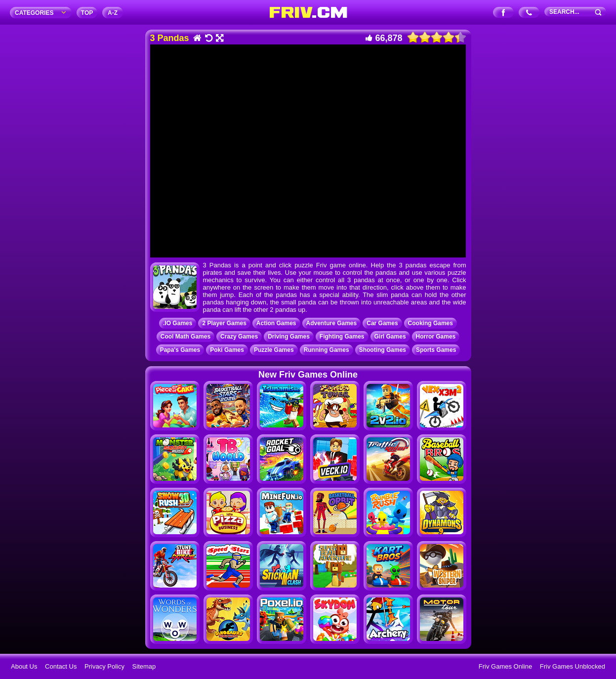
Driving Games (289, 337)
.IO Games (178, 323)
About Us (24, 666)
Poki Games (227, 350)
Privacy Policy (104, 666)
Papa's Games (180, 350)
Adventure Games (332, 323)
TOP (87, 13)
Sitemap (144, 666)
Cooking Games (431, 323)
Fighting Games (342, 337)
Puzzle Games (274, 350)
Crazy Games (239, 337)
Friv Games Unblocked (573, 666)
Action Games (276, 323)
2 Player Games (224, 323)
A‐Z (113, 13)
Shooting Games (383, 350)
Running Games (327, 350)
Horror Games (436, 337)
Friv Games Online (505, 666)
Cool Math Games (185, 337)
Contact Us (61, 666)
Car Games (382, 323)
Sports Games (436, 350)
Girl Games (390, 337)
